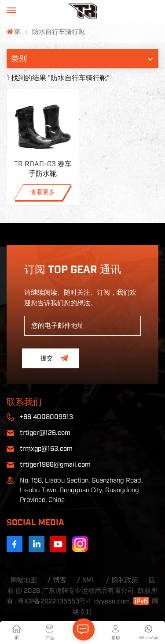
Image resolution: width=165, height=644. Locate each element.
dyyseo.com (112, 601)
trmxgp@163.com (46, 449)
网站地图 (24, 580)
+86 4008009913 (46, 417)
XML (89, 580)
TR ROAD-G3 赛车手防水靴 (43, 169)
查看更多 (43, 192)
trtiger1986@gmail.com (55, 465)
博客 (60, 580)
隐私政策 (125, 580)
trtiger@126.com (45, 433)
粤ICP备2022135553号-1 (54, 601)
